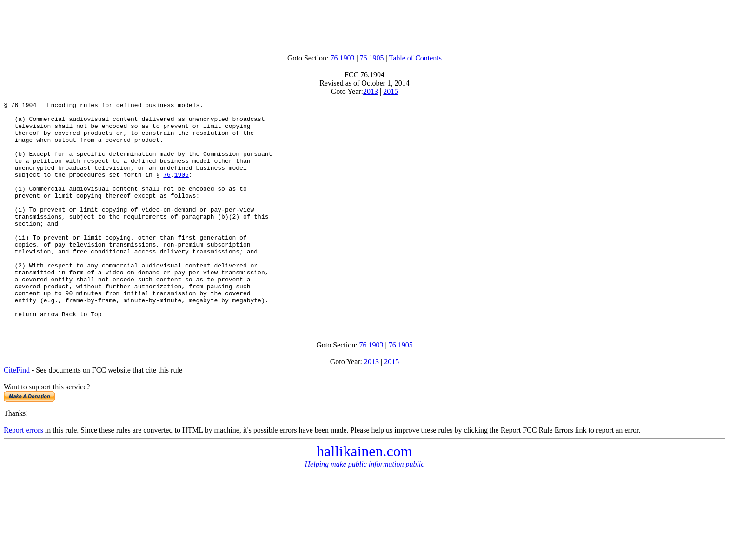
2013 (371, 91)
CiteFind (17, 413)
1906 (182, 190)
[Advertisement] (364, 25)
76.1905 (372, 58)
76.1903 (342, 58)
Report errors (23, 473)
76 (167, 190)
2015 (391, 91)
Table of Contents (416, 58)
